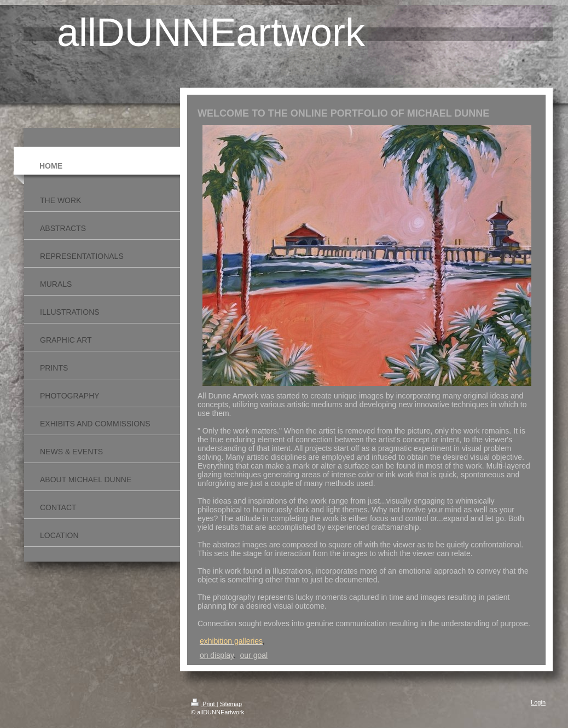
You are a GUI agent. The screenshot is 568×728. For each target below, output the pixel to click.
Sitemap (231, 704)
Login (538, 702)
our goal (254, 655)
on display (217, 655)
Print (204, 704)
